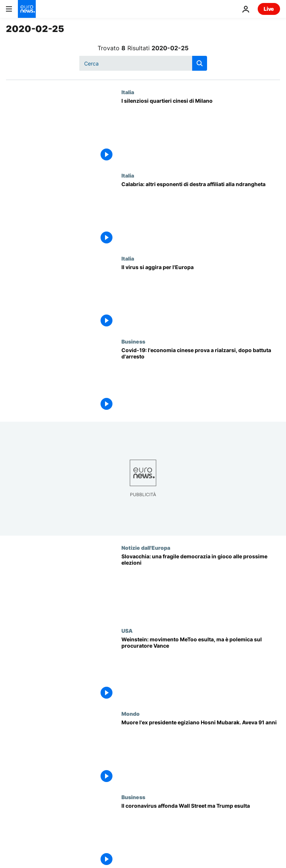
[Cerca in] (143, 63)
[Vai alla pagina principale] (27, 9)
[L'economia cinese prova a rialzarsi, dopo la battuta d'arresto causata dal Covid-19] (201, 380)
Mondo (131, 714)
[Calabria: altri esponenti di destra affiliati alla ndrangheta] (201, 214)
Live (269, 9)
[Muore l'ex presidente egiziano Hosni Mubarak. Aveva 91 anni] (201, 752)
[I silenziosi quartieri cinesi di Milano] (201, 130)
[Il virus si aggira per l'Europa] (201, 297)
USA (127, 631)
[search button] (200, 63)
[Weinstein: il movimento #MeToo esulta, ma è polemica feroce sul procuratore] (201, 669)
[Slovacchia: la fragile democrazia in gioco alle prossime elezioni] (201, 586)
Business (133, 341)
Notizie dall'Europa (146, 548)
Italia (128, 92)
